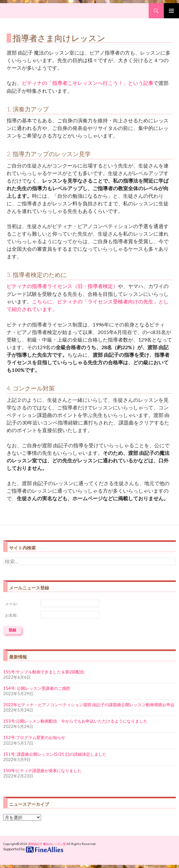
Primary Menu (171, 11)
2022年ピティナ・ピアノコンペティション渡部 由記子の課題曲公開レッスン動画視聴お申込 (89, 705)
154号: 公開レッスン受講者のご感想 (37, 688)
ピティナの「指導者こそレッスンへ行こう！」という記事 (88, 83)
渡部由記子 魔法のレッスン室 (47, 844)
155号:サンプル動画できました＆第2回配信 (44, 672)
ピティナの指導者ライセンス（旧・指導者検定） (62, 286)
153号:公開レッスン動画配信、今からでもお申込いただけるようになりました (75, 721)
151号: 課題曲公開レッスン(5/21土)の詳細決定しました (55, 754)
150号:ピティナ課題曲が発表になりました (42, 771)
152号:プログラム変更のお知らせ (34, 737)
